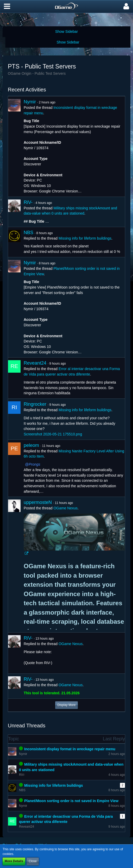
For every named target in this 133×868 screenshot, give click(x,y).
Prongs (34, 464)
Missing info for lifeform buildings (85, 238)
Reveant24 (35, 363)
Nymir (30, 102)
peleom (31, 445)
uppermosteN (38, 502)
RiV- (28, 202)
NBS (28, 233)
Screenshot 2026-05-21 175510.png (53, 434)
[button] (7, 7)
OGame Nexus (65, 508)
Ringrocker (35, 404)
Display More (66, 705)
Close (33, 861)
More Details (14, 861)
